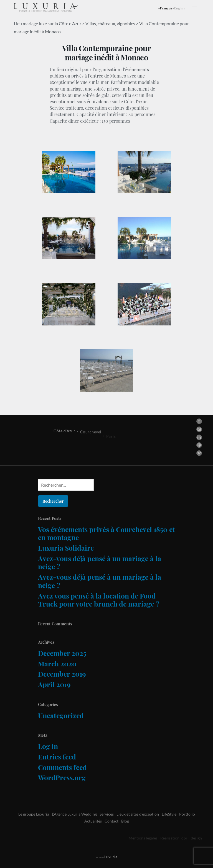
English (179, 8)
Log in (48, 746)
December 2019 (62, 674)
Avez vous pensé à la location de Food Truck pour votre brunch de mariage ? (99, 600)
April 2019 (54, 684)
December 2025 (62, 653)
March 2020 (57, 663)
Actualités (93, 833)
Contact (111, 833)
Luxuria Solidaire (66, 548)
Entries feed (57, 757)
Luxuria (105, 857)
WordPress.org (62, 777)
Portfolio (187, 826)
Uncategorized (61, 715)
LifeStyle (169, 826)
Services (107, 826)
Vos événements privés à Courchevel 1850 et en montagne (106, 533)
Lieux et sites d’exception (138, 826)
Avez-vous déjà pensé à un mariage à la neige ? (100, 562)
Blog (125, 833)
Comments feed (62, 767)
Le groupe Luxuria (34, 826)
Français (166, 8)
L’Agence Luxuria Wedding (74, 826)
